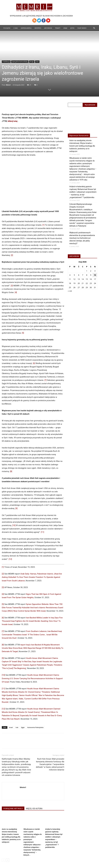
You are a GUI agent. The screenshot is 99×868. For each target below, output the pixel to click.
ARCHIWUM (48, 28)
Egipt (23, 727)
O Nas (16, 28)
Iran (37, 62)
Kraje (65, 28)
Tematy (58, 28)
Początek (7, 28)
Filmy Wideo (82, 28)
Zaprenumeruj (26, 28)
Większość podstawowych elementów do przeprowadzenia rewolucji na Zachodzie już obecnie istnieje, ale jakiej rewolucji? (82, 238)
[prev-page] (3, 860)
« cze (70, 291)
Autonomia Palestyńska (35, 727)
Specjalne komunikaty (20, 62)
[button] (94, 28)
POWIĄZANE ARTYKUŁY (13, 809)
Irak (17, 727)
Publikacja (6, 62)
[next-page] (8, 860)
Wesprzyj (38, 28)
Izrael (11, 727)
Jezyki (72, 28)
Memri (8, 85)
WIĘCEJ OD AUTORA (34, 809)
